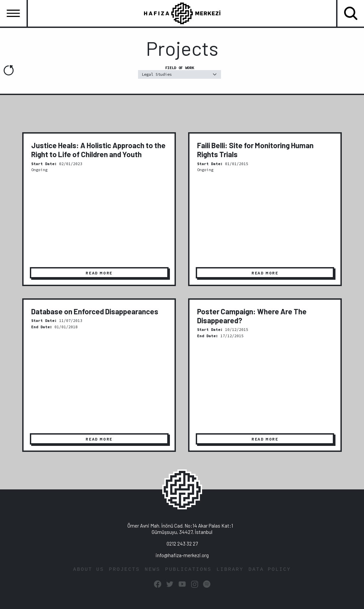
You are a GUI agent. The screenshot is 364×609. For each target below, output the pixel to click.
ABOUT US (88, 570)
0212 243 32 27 (182, 544)
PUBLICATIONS (188, 570)
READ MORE (99, 273)
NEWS (152, 570)
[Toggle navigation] (13, 13)
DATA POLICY (270, 570)
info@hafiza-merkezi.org (182, 555)
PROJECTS (124, 570)
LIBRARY (230, 570)
